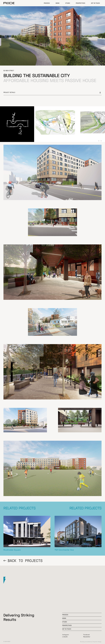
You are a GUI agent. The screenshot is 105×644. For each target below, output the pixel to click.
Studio (68, 3)
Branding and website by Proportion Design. (91, 642)
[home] (9, 3)
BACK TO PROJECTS (25, 561)
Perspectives (80, 3)
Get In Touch (67, 629)
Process (47, 3)
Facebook (87, 635)
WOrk (64, 618)
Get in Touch (95, 3)
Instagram (66, 635)
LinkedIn (65, 637)
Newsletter (87, 637)
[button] (99, 141)
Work (58, 3)
